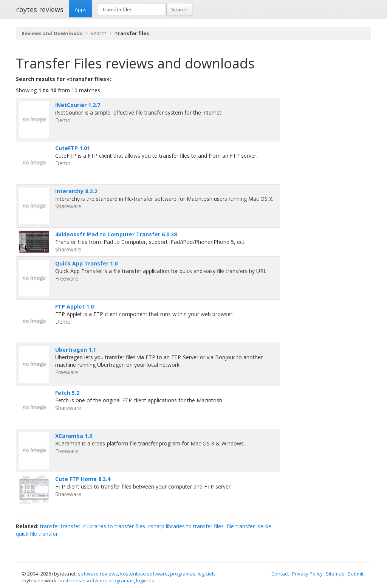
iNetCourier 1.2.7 (78, 105)
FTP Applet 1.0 (74, 306)
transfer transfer (60, 526)
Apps (81, 9)
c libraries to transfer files (114, 526)
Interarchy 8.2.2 (76, 191)
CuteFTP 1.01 (73, 148)
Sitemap (335, 574)
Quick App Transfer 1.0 (86, 263)
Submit (356, 574)
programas (183, 574)
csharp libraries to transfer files (186, 526)
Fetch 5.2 (67, 393)
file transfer (241, 526)
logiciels (207, 574)
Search (179, 9)
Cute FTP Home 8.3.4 (83, 479)
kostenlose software (144, 574)
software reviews (98, 574)
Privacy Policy (307, 574)
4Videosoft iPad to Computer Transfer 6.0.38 (116, 234)
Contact (280, 574)
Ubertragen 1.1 (76, 350)
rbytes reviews (40, 9)
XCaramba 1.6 (74, 436)
